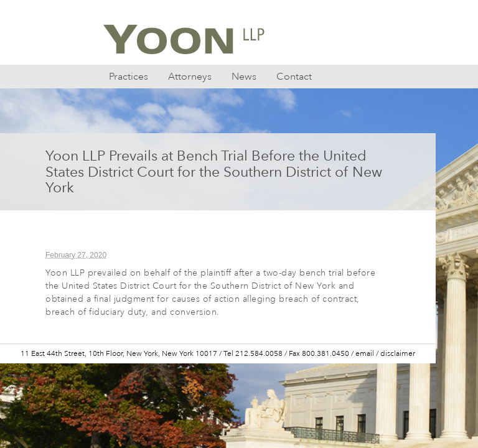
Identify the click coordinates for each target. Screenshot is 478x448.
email (365, 354)
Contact (294, 77)
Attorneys (190, 77)
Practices (129, 77)
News (244, 77)
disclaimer (398, 354)
